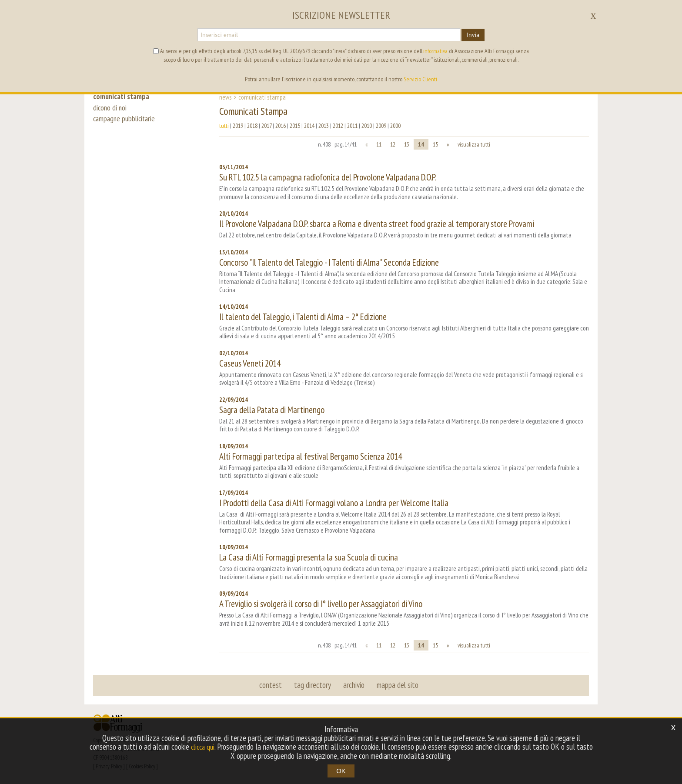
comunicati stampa (123, 97)
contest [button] (272, 685)
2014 (309, 126)
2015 (295, 126)
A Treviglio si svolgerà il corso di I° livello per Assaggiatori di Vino (321, 604)
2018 (252, 126)
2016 (281, 126)
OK (341, 771)
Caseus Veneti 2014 (250, 363)
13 (407, 144)
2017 (266, 126)
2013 (324, 126)
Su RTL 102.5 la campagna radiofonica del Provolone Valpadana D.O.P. (328, 177)
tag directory (313, 685)
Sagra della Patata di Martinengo (272, 410)
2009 (381, 126)
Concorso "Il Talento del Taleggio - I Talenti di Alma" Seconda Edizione (329, 262)
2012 (338, 126)
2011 (352, 126)
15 (435, 144)
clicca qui (211, 747)
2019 (238, 126)
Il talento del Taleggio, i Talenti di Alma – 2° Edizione (303, 317)
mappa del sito (396, 685)
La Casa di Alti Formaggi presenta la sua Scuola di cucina (309, 557)
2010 (367, 126)
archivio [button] (353, 685)
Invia (473, 35)
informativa (435, 51)
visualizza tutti (474, 144)
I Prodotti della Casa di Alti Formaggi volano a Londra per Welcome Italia (334, 503)
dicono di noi (110, 110)
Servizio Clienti (420, 79)
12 (393, 144)
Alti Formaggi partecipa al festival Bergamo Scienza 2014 (311, 456)
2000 (395, 126)
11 (379, 144)
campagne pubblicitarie (126, 123)
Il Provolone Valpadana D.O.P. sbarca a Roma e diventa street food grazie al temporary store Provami (377, 224)
